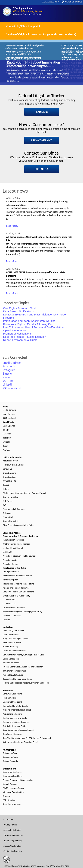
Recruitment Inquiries (12, 804)
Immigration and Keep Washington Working (29, 321)
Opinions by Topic (10, 757)
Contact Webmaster (13, 851)
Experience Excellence (12, 772)
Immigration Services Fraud (14, 671)
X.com (5, 446)
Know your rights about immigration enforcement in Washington (33, 64)
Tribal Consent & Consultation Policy (18, 525)
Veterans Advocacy (11, 663)
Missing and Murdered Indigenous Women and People (26, 683)
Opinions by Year (10, 753)
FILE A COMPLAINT (41, 141)
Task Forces (7, 501)
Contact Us (7, 469)
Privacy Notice (9, 517)
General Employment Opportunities (18, 780)
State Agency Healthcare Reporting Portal (20, 742)
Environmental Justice (12, 643)
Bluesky (6, 430)
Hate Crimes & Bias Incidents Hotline (18, 584)
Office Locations (9, 477)
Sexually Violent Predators (14, 608)
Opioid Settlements (15, 330)
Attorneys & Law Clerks (13, 776)
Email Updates (9, 426)
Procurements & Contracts (14, 509)
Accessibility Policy (12, 830)
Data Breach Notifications (19, 311)
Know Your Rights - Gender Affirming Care (29, 324)
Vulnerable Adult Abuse (13, 675)
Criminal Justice (9, 604)
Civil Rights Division (11, 572)
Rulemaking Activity (11, 521)
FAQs (5, 505)
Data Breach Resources (12, 734)
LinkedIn (6, 442)
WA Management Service (13, 788)
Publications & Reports (12, 714)
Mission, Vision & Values (13, 465)
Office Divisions (9, 473)
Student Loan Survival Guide (15, 718)
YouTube (6, 450)
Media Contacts (9, 410)
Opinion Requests (10, 761)
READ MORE (41, 112)
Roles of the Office (10, 497)
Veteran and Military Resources (16, 588)
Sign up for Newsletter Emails (15, 706)
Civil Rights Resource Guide (20, 308)
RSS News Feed (9, 418)
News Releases (9, 414)
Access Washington (12, 846)
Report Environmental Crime (20, 340)
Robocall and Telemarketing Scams (17, 679)
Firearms (9, 318)
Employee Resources (13, 835)
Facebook (7, 434)
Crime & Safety (9, 600)
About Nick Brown (10, 461)
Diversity (6, 796)
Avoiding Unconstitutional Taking (17, 710)
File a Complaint (10, 698)
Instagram (7, 438)
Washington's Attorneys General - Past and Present (24, 493)
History (6, 489)
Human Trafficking (10, 647)
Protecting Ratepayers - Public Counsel (19, 556)
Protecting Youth (10, 560)
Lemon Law (7, 552)
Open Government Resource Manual (18, 730)
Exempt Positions (10, 784)
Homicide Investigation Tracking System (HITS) (22, 612)
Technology (7, 513)
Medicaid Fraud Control (13, 548)
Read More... (13, 226)
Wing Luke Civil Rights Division (16, 639)
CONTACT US (41, 169)
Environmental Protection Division (17, 576)
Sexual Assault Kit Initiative (14, 651)
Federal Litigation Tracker (13, 631)
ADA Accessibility (51, 2)
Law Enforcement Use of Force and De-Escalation (33, 327)
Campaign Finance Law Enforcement (18, 592)
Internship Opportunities (13, 792)
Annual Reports (9, 481)
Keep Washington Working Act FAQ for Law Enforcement (27, 738)
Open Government (11, 635)
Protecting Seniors (10, 564)
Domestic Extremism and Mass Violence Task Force (34, 314)
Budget (6, 485)
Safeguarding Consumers (13, 540)
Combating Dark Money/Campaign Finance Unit (23, 655)
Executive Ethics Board (12, 702)
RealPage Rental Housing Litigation (25, 337)
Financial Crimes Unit (12, 616)
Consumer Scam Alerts (12, 694)
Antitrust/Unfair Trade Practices (16, 544)
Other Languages (72, 2)
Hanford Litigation (10, 580)
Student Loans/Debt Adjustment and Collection (23, 667)
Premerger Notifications (17, 334)
